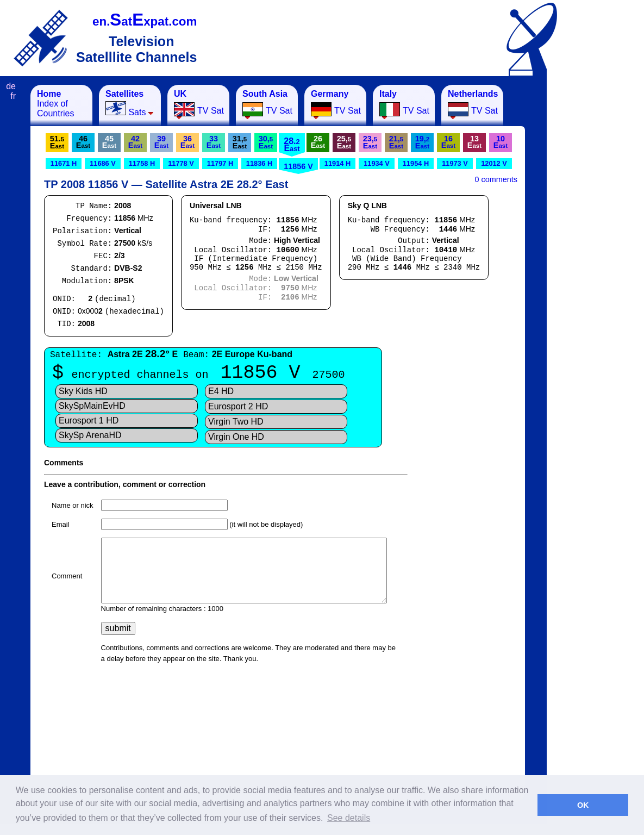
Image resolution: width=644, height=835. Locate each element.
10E (501, 142)
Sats (130, 103)
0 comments (496, 179)
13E (474, 142)
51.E (57, 142)
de (11, 86)
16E (448, 142)
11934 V (377, 163)
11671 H (64, 163)
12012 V (494, 163)
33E (214, 142)
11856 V (298, 166)
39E (161, 142)
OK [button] (583, 805)
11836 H (259, 163)
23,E (370, 142)
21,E (396, 142)
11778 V (181, 163)
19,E (422, 142)
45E (109, 142)
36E (187, 142)
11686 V (103, 163)
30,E (266, 142)
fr (13, 96)
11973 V (455, 163)
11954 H (416, 163)
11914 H (337, 163)
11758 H (142, 163)
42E (135, 142)
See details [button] (349, 818)
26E (318, 142)
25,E (344, 142)
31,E (240, 142)
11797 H (220, 163)
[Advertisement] (601, 248)
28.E (292, 145)
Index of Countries (55, 104)
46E (83, 142)
